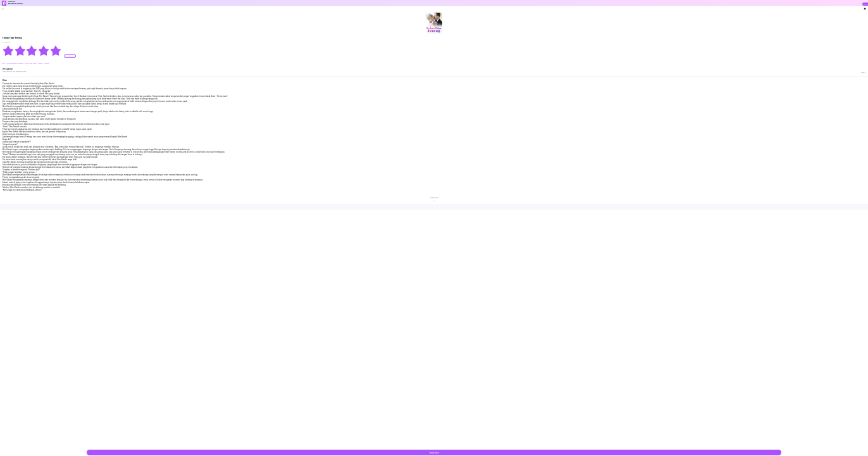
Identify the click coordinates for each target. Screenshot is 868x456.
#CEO (4, 64)
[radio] (9, 51)
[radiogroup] (32, 51)
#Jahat (46, 64)
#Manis (40, 64)
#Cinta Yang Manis (31, 64)
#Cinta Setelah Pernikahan (15, 64)
